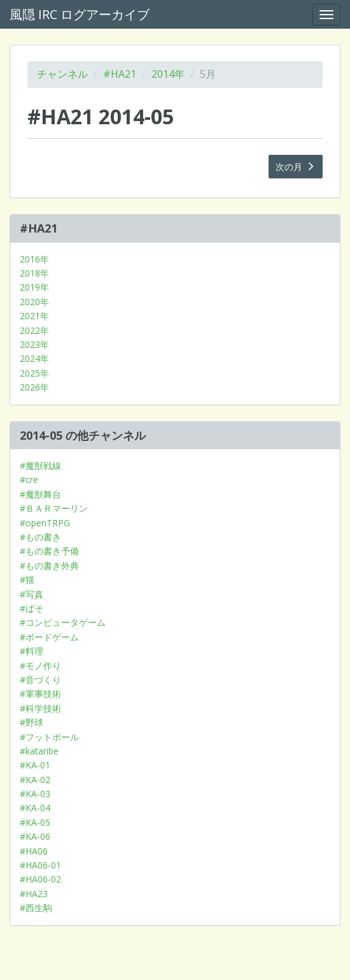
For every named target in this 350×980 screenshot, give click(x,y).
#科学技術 (40, 708)
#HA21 (120, 74)
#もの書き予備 (49, 551)
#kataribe (39, 751)
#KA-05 (35, 822)
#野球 (31, 722)
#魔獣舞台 (40, 494)
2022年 (34, 330)
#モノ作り (40, 666)
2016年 (34, 259)
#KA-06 (35, 836)
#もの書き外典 (49, 566)
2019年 (34, 287)
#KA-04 (35, 808)
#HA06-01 (40, 865)
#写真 (31, 594)
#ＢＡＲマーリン (54, 508)
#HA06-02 (40, 879)
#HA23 (34, 894)
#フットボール (49, 737)
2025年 (34, 373)
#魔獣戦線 (40, 465)
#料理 (31, 651)
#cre (29, 479)
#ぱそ (31, 608)
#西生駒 (36, 908)
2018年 (34, 273)
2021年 (34, 316)
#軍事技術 (40, 694)
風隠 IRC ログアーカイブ (80, 14)
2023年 (34, 344)
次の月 (296, 167)
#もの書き (40, 537)
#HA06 (34, 851)
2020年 (34, 302)
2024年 (34, 358)
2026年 (34, 387)
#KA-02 (35, 780)
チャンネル (62, 74)
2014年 (168, 74)
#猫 (27, 580)
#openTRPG (45, 523)
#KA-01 (35, 765)
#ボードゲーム (49, 637)
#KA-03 (35, 794)
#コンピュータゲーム (63, 622)
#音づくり (40, 680)
